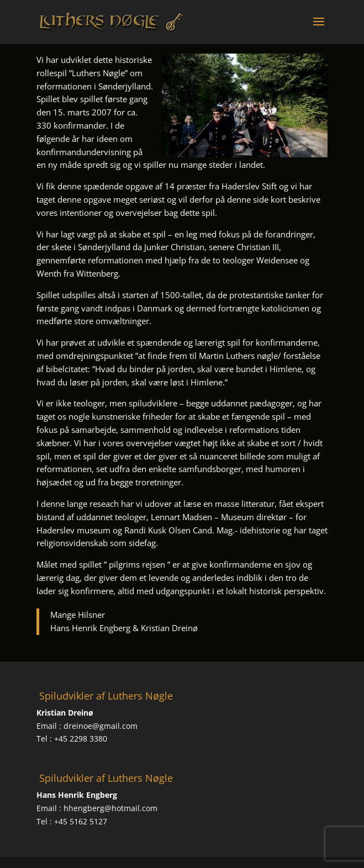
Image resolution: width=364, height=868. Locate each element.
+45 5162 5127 (81, 821)
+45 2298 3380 (81, 739)
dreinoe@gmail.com (101, 726)
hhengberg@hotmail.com (110, 808)
